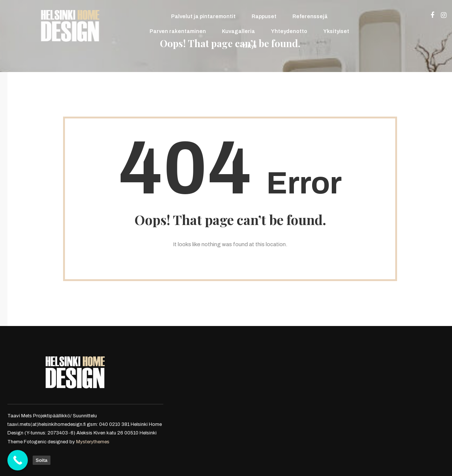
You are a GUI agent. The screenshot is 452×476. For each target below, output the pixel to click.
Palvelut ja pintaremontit (203, 17)
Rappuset (264, 17)
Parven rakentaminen (178, 31)
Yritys (249, 46)
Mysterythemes (93, 442)
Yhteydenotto (289, 31)
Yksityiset (336, 31)
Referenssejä (310, 17)
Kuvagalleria (238, 31)
